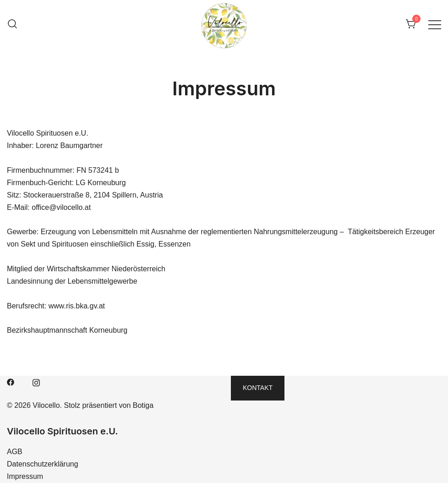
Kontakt (258, 388)
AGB (15, 452)
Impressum (25, 476)
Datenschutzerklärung (43, 464)
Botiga (143, 405)
